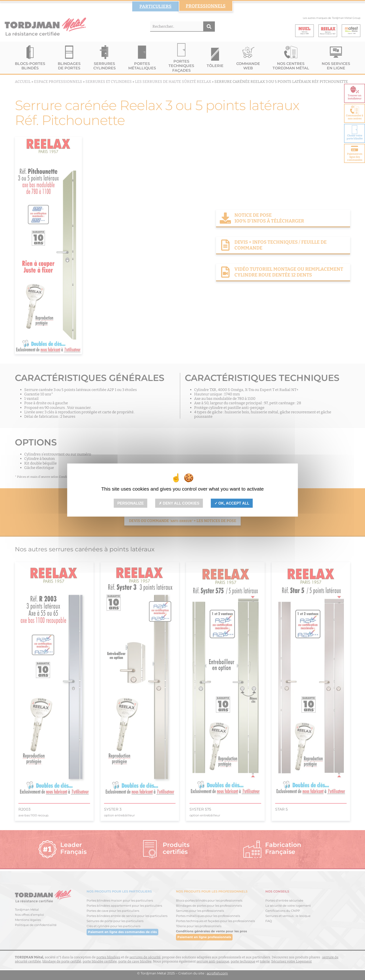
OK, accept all (232, 503)
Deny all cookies (179, 503)
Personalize (131, 503)
